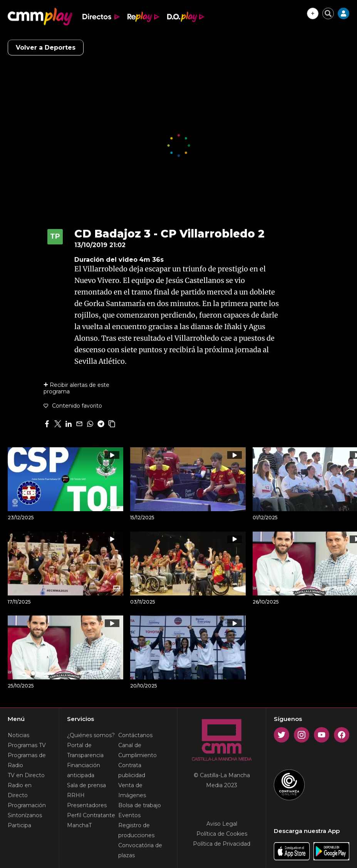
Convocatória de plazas (140, 850)
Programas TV (27, 745)
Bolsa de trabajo (140, 805)
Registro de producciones (136, 830)
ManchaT (79, 825)
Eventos (129, 815)
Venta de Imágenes (132, 790)
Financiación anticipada (84, 770)
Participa (19, 825)
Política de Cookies (222, 834)
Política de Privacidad (222, 844)
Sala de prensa (86, 785)
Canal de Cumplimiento (137, 750)
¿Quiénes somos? (91, 735)
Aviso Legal (222, 824)
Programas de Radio (27, 760)
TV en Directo (26, 775)
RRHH (76, 795)
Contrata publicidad (132, 770)
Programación (27, 805)
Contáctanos (135, 735)
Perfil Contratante (91, 815)
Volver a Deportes (46, 48)
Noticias (18, 735)
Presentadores (87, 805)
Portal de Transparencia (85, 750)
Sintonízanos (25, 815)
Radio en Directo (20, 790)
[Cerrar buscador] (328, 13)
